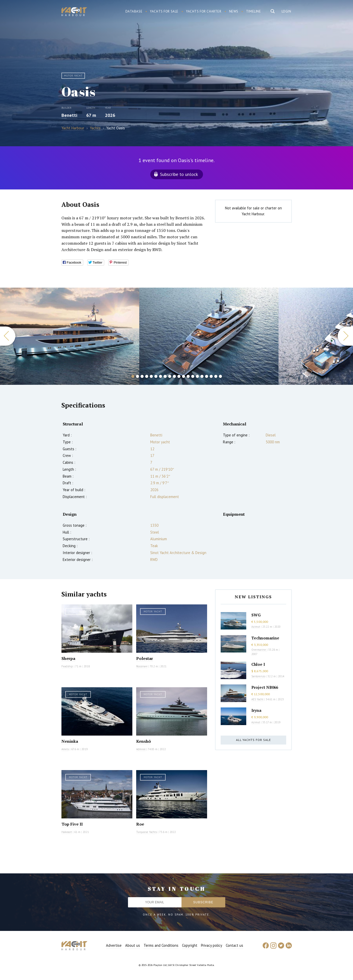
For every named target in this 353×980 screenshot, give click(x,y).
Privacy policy (212, 945)
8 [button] (165, 376)
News (234, 11)
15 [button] (197, 376)
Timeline (254, 11)
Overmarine (259, 650)
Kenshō (144, 741)
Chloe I (258, 664)
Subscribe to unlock (179, 174)
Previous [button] (8, 336)
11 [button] (179, 376)
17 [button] (207, 376)
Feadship (67, 666)
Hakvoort (67, 832)
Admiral (141, 749)
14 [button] (193, 376)
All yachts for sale (253, 740)
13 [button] (188, 376)
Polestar (145, 658)
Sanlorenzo (258, 676)
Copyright (190, 945)
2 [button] (137, 376)
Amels (65, 749)
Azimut (256, 627)
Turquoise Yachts (147, 832)
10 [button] (174, 376)
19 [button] (216, 376)
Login (286, 11)
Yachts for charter (204, 11)
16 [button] (202, 376)
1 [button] (133, 376)
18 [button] (211, 376)
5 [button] (151, 376)
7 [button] (161, 376)
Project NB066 (265, 687)
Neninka (70, 741)
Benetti (69, 115)
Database (134, 11)
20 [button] (220, 376)
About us (133, 945)
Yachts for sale (164, 11)
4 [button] (147, 376)
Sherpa (68, 658)
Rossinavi (142, 666)
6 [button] (156, 376)
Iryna (256, 710)
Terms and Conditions (161, 945)
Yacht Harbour (74, 12)
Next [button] (345, 336)
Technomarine (265, 638)
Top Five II (72, 824)
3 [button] (142, 376)
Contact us (234, 945)
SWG (256, 615)
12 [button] (184, 376)
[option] (209, 336)
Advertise (114, 945)
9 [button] (170, 376)
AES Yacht (257, 699)
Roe (140, 824)
